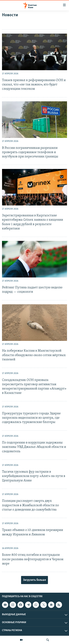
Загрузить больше (34, 580)
